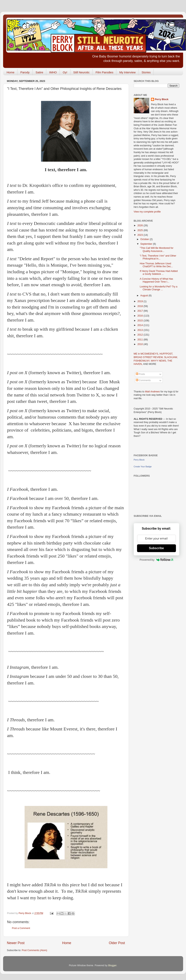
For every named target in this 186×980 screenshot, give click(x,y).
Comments (143, 380)
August (144, 296)
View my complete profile (147, 212)
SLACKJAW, (171, 357)
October (145, 239)
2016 (141, 316)
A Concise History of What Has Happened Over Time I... (156, 280)
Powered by (156, 560)
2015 (141, 321)
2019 (141, 301)
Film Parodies (105, 72)
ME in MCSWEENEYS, (147, 354)
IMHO (53, 72)
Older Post (117, 943)
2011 (141, 340)
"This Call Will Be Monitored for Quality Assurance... (157, 249)
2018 (141, 306)
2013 (141, 330)
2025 (141, 230)
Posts (140, 374)
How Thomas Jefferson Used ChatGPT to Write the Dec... (156, 265)
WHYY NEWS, (159, 361)
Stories (146, 72)
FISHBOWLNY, (142, 361)
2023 (141, 235)
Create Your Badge (143, 467)
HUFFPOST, (166, 354)
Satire (39, 72)
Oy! (65, 72)
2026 (141, 225)
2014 (141, 325)
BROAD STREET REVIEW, (149, 357)
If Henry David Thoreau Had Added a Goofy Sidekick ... (159, 273)
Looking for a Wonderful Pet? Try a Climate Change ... (159, 288)
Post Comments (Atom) (35, 950)
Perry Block (162, 99)
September (147, 244)
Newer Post (16, 943)
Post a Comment (21, 928)
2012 (141, 335)
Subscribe (156, 548)
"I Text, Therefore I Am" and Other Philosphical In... (158, 257)
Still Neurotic (81, 72)
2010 (141, 344)
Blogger (112, 965)
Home (10, 72)
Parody (25, 72)
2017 (141, 311)
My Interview (127, 72)
